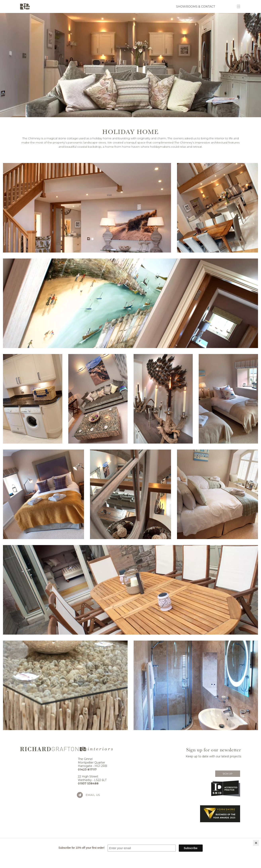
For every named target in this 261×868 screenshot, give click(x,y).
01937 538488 (88, 783)
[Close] (256, 843)
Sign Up (228, 774)
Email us (93, 795)
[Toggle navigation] (239, 7)
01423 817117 (87, 769)
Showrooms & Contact (196, 7)
